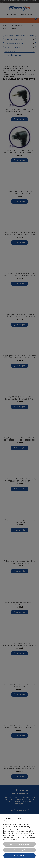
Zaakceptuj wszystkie (19, 856)
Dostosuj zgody (20, 850)
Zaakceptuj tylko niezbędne (20, 844)
